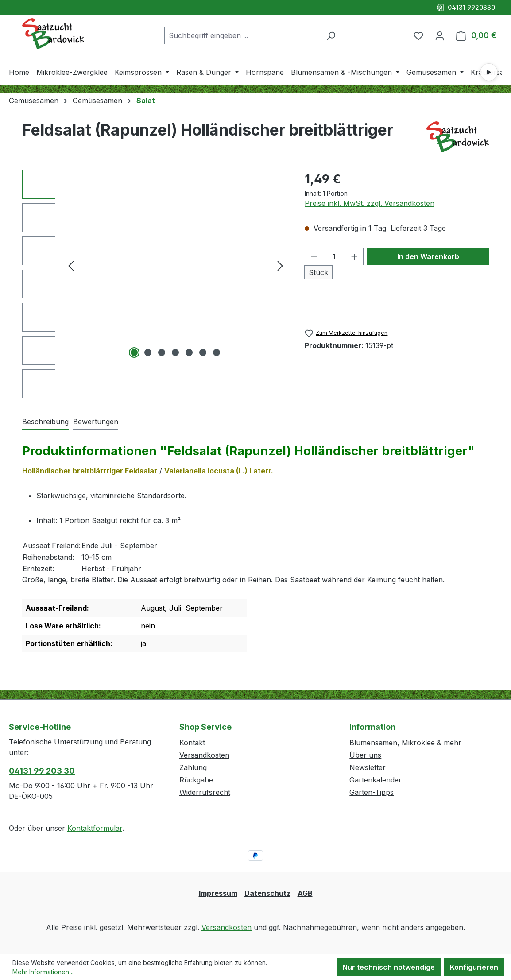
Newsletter (368, 767)
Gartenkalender (376, 780)
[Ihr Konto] (440, 35)
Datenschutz (267, 893)
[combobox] (243, 35)
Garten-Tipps (372, 792)
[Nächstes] (280, 265)
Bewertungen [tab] (96, 422)
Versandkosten (204, 755)
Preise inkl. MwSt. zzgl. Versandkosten (370, 203)
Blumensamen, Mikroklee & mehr (405, 743)
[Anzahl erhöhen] (355, 256)
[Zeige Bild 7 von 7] (217, 352)
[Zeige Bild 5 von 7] (189, 352)
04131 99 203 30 (42, 771)
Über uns (365, 755)
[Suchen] (331, 35)
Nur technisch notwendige (389, 967)
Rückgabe (196, 780)
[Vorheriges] (71, 265)
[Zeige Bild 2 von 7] (148, 352)
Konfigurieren (474, 967)
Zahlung (193, 767)
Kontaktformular (95, 828)
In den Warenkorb (428, 256)
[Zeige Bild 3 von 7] (162, 352)
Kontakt (192, 743)
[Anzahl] (334, 256)
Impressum (218, 893)
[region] (155, 284)
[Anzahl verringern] (314, 256)
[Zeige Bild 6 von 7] (203, 352)
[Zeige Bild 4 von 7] (175, 352)
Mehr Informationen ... (44, 972)
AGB (305, 893)
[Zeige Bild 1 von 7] (134, 352)
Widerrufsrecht (205, 792)
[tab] (45, 422)
